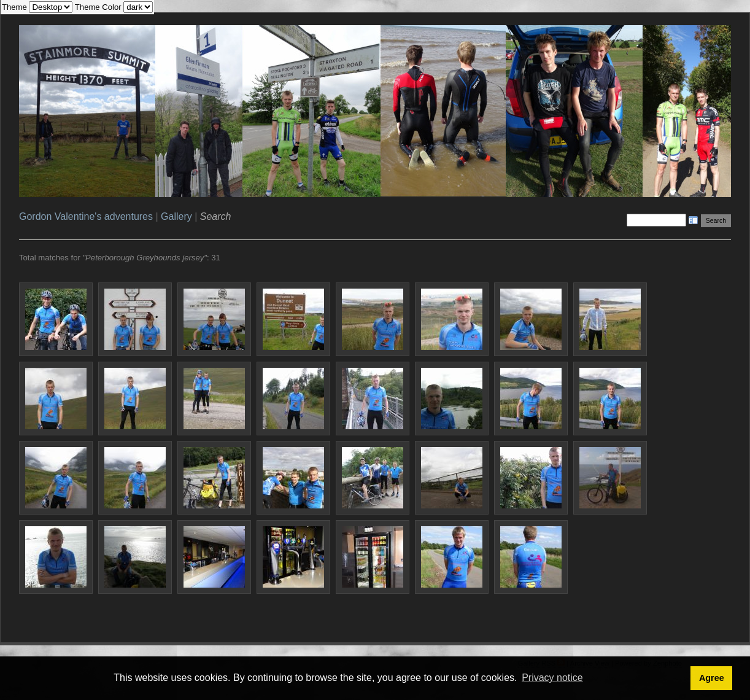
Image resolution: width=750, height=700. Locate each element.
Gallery (176, 216)
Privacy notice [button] (552, 678)
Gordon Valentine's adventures (86, 216)
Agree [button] (712, 678)
